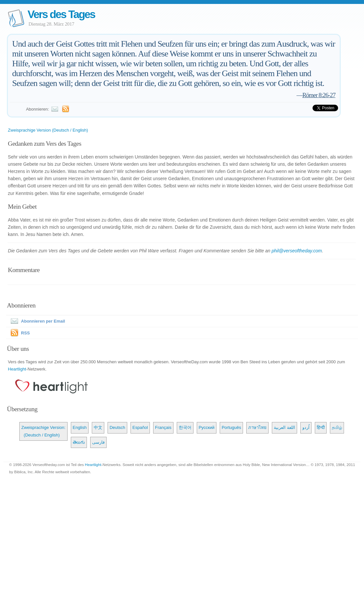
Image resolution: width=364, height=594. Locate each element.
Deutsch (117, 427)
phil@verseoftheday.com (297, 251)
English (80, 427)
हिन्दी (321, 427)
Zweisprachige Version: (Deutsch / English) (43, 431)
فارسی (98, 442)
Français (163, 427)
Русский (207, 427)
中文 (98, 427)
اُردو (306, 427)
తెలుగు (79, 442)
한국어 (185, 427)
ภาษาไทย (257, 427)
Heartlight (17, 369)
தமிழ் (337, 427)
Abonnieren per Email (36, 321)
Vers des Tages (61, 14)
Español (140, 427)
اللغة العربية (284, 427)
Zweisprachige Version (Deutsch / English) (48, 130)
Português (231, 427)
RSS (25, 333)
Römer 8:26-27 (319, 95)
